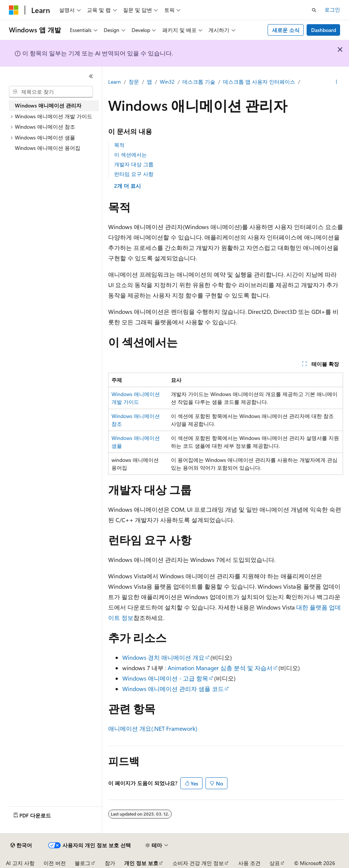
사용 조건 (249, 863)
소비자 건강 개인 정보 (198, 863)
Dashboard (324, 30)
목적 (119, 145)
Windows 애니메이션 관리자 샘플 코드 (173, 689)
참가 (110, 863)
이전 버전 (55, 863)
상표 (275, 863)
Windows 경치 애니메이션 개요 (163, 657)
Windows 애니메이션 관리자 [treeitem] (48, 105)
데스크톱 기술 (199, 82)
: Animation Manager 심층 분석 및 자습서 (219, 668)
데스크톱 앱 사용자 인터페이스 (259, 82)
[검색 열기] (314, 10)
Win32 (167, 82)
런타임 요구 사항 (134, 174)
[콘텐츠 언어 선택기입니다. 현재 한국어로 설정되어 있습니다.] (21, 845)
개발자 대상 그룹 (134, 164)
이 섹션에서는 (130, 155)
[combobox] (51, 92)
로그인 (332, 9)
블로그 (83, 863)
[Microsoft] (14, 10)
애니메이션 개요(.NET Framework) (153, 728)
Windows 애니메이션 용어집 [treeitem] (48, 148)
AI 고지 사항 (20, 863)
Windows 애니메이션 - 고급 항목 (165, 678)
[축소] (91, 76)
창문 (134, 82)
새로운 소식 (286, 30)
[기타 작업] (337, 82)
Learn (114, 82)
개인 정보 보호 (141, 863)
